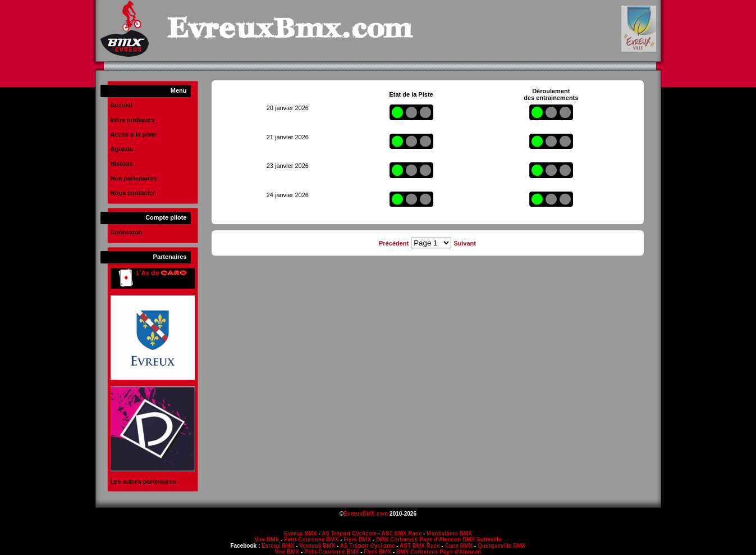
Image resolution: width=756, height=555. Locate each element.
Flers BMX (357, 540)
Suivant (465, 243)
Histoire (122, 163)
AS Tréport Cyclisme (349, 533)
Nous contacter (133, 193)
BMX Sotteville (482, 540)
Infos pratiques (133, 120)
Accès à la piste (134, 134)
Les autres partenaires (143, 481)
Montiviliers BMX (449, 533)
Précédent (394, 243)
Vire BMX (267, 540)
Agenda (122, 149)
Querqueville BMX (502, 546)
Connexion (127, 232)
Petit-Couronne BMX (311, 540)
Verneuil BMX (317, 546)
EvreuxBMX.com (366, 514)
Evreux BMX (300, 533)
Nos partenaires (134, 178)
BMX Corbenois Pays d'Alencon (418, 540)
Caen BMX (459, 546)
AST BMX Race (402, 533)
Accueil (122, 105)
